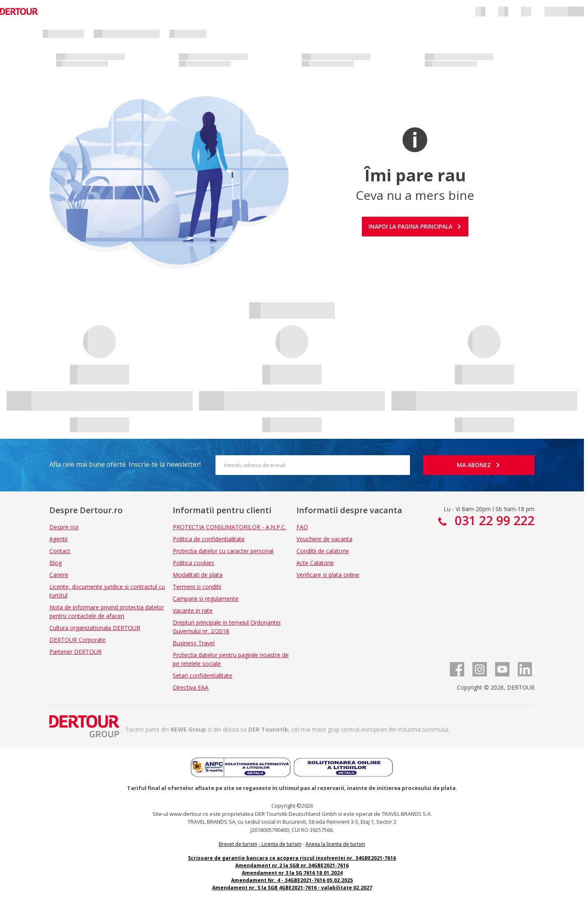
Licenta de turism (281, 844)
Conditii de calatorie (323, 551)
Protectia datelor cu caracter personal (223, 551)
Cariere (59, 575)
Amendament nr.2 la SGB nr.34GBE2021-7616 (292, 865)
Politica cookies (193, 563)
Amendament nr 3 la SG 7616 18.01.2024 (292, 873)
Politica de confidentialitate (209, 539)
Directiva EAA (191, 687)
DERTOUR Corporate (78, 640)
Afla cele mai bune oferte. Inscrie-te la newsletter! (125, 464)
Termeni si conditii (197, 587)
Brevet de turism (238, 844)
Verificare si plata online (328, 575)
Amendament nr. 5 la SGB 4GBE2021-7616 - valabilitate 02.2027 (292, 888)
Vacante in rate (193, 610)
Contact (60, 551)
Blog (56, 563)
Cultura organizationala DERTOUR (95, 628)
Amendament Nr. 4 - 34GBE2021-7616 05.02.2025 (292, 880)
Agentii (58, 539)
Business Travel (194, 643)
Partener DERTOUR (75, 652)
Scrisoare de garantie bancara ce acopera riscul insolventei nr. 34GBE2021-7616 (292, 858)
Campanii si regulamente (206, 599)
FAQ (302, 527)
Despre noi (64, 527)
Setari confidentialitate (203, 675)
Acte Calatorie (315, 563)
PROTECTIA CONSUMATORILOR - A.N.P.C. (229, 527)
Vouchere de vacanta (324, 539)
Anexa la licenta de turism (335, 844)
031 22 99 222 (493, 520)
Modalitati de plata (198, 575)
